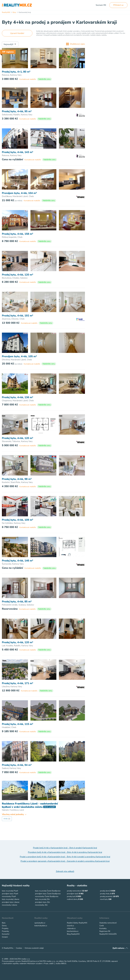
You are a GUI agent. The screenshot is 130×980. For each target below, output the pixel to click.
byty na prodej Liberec (11, 899)
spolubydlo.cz (40, 923)
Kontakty (103, 928)
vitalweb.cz (71, 928)
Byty (4, 923)
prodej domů (105, 891)
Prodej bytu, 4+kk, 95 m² (17, 111)
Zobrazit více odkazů (65, 871)
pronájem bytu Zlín (42, 902)
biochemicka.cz (73, 931)
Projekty (5, 928)
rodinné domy (72, 899)
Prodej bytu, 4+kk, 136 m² (18, 397)
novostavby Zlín (41, 905)
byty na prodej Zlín (42, 899)
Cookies (19, 948)
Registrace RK (105, 931)
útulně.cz (70, 926)
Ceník (102, 926)
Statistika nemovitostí (108, 923)
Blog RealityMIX (73, 934)
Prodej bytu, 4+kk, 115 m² (18, 724)
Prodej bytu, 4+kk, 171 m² (18, 683)
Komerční (6, 934)
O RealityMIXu (8, 948)
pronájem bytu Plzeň (10, 894)
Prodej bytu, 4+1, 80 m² (16, 72)
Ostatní (5, 937)
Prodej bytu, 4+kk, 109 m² (18, 520)
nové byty (104, 899)
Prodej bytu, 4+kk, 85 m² (17, 602)
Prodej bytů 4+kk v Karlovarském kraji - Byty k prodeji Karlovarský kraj (65, 848)
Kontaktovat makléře (28, 79)
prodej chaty (105, 894)
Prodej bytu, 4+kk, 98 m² (17, 479)
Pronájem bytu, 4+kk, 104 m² (19, 193)
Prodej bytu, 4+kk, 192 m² (18, 316)
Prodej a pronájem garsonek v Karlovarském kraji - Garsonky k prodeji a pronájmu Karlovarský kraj (65, 861)
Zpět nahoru (118, 948)
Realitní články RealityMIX (77, 923)
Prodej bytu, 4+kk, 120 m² (18, 275)
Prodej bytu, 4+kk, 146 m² (18, 561)
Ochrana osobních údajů (34, 948)
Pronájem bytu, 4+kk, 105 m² (19, 356)
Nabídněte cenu (44, 79)
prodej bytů (71, 896)
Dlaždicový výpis (76, 44)
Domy (4, 926)
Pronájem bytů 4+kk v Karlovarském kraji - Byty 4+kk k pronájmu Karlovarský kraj (65, 852)
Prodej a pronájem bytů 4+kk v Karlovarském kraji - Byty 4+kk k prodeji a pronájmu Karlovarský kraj (65, 857)
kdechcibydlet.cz (41, 926)
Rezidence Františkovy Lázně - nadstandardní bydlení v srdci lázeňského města (30, 805)
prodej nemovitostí (74, 891)
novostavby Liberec (10, 905)
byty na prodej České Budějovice (48, 891)
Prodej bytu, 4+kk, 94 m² (17, 765)
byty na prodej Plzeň (10, 891)
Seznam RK (101, 5)
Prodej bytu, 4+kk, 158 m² (18, 234)
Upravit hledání (17, 33)
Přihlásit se (118, 5)
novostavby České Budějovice (47, 896)
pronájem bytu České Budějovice (48, 894)
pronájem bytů (73, 894)
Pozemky (5, 931)
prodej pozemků (106, 896)
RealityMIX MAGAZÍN (108, 934)
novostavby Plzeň (9, 896)
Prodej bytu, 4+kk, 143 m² (18, 152)
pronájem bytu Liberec (11, 902)
